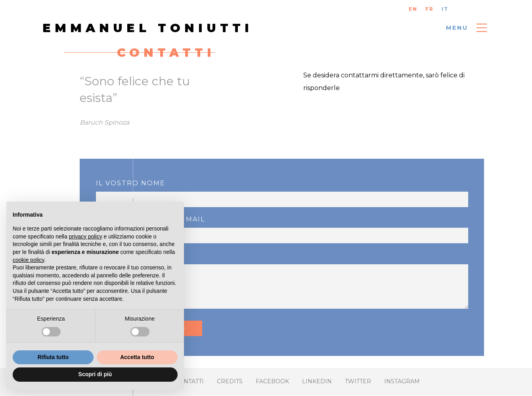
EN (413, 9)
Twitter (358, 381)
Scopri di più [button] (95, 374)
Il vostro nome (131, 183)
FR (430, 9)
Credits (230, 381)
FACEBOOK (272, 381)
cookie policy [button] (28, 260)
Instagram (402, 381)
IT (445, 9)
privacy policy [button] (86, 236)
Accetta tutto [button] (137, 357)
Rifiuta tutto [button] (53, 357)
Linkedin (317, 381)
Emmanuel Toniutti (148, 28)
